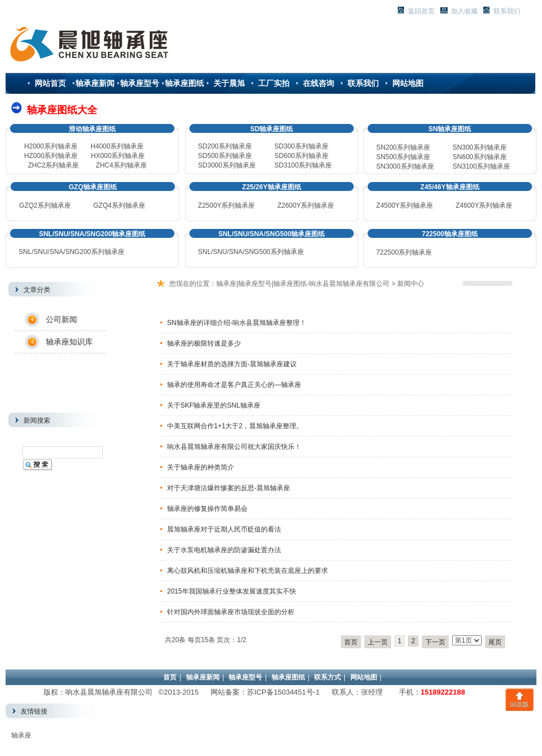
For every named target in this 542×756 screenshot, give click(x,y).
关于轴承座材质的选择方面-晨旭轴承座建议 (232, 364)
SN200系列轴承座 (403, 147)
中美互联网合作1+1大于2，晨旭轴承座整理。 (235, 426)
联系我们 (363, 83)
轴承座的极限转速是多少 (204, 343)
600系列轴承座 (480, 157)
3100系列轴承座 (481, 166)
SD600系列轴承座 (301, 156)
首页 (351, 642)
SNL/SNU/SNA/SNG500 (251, 252)
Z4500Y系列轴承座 (405, 205)
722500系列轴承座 (404, 252)
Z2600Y (289, 205)
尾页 (495, 642)
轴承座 (21, 735)
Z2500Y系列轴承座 (226, 205)
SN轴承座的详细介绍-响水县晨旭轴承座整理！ (237, 323)
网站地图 (408, 83)
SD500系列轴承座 (225, 156)
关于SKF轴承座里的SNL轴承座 (214, 405)
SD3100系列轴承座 (303, 165)
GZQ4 (103, 205)
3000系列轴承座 (405, 166)
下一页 (435, 642)
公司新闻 (61, 319)
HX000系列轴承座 (118, 156)
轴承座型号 (140, 83)
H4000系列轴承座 (117, 146)
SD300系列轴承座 (301, 146)
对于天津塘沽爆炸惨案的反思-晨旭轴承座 (229, 488)
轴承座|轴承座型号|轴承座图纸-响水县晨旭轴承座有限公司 (303, 284)
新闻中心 (411, 284)
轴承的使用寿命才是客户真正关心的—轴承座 (234, 385)
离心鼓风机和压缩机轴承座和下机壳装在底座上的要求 (248, 571)
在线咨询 (318, 83)
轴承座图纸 (184, 83)
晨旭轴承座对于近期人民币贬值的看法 (224, 529)
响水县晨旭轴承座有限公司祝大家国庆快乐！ (234, 447)
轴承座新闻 (95, 83)
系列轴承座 (129, 205)
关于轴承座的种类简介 (201, 467)
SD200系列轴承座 (225, 146)
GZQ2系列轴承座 (45, 205)
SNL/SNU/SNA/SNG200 (71, 252)
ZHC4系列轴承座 (121, 165)
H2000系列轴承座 (51, 146)
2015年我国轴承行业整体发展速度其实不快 (232, 591)
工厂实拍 (274, 83)
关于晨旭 (229, 83)
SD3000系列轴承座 (227, 165)
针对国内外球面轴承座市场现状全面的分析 (231, 612)
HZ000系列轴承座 (51, 156)
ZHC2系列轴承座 (53, 165)
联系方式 (327, 677)
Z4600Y (467, 205)
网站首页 (50, 83)
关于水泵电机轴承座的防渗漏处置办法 (224, 550)
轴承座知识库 (69, 342)
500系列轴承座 (403, 157)
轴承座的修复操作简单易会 (207, 509)
